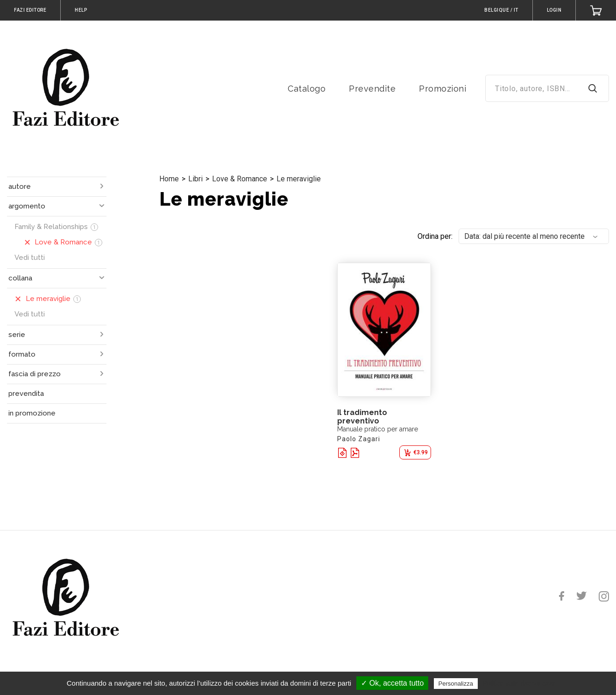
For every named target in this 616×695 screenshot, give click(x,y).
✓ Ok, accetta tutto (392, 683)
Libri (195, 179)
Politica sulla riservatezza (519, 683)
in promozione (32, 413)
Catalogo (307, 89)
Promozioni (443, 89)
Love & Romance (240, 179)
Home (169, 179)
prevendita (26, 394)
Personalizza (456, 684)
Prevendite (372, 89)
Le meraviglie (299, 179)
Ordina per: (435, 236)
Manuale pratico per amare (378, 429)
